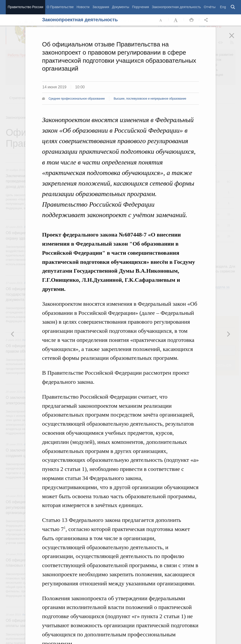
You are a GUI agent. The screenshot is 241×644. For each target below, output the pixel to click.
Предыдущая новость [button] (228, 334)
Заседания (101, 7)
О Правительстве (60, 7)
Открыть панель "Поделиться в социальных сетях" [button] (207, 20)
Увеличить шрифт (176, 20)
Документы (120, 7)
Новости (83, 7)
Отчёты (210, 7)
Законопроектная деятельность (176, 7)
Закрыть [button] (235, 39)
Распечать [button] (192, 20)
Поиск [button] (233, 7)
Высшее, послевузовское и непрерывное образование (150, 99)
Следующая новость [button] (13, 334)
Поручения (140, 7)
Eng (223, 7)
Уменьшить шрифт (161, 20)
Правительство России (25, 7)
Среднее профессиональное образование (77, 99)
